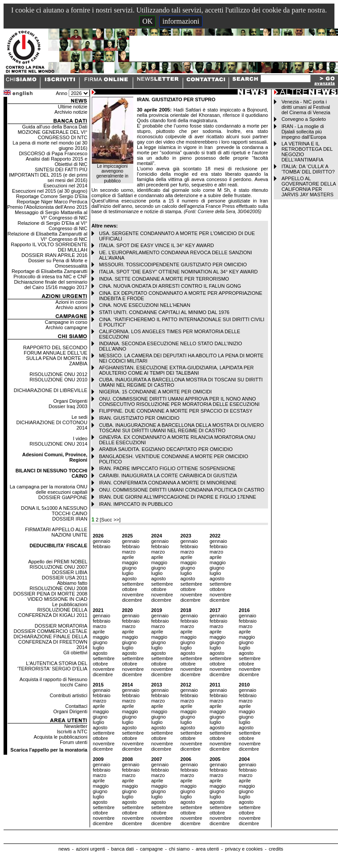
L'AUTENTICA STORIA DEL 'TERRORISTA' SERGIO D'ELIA (52, 666)
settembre (133, 584)
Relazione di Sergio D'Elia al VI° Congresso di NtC (53, 226)
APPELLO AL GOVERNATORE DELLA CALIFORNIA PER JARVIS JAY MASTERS (309, 186)
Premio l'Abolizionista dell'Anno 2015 (47, 207)
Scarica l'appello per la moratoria (49, 750)
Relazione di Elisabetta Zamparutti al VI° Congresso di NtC (47, 236)
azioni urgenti (90, 849)
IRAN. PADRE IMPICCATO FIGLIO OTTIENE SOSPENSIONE (167, 468)
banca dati (122, 849)
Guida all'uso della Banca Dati (54, 127)
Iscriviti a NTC (72, 732)
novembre (133, 595)
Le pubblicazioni (70, 604)
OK (147, 21)
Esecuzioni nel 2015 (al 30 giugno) (50, 191)
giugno (129, 568)
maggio (130, 562)
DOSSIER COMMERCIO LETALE (50, 631)
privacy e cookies (244, 849)
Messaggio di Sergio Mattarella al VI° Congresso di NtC (51, 215)
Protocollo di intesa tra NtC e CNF (50, 277)
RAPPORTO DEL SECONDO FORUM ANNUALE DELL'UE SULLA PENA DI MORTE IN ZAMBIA (55, 355)
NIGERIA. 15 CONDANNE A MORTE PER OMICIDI (155, 392)
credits (276, 849)
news (64, 849)
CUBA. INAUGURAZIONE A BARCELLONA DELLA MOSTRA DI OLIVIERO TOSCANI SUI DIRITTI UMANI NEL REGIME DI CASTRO (181, 428)
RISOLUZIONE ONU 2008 (58, 588)
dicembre (132, 600)
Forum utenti (74, 742)
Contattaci (76, 706)
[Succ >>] (110, 520)
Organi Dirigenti (70, 401)
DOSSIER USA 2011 (65, 578)
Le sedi (79, 417)
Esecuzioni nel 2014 (65, 186)
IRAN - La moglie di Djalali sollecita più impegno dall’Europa (304, 132)
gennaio (101, 541)
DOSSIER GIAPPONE (63, 497)
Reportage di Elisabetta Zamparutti (49, 271)
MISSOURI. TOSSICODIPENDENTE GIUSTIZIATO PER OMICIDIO (173, 265)
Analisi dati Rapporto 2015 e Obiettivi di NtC (57, 161)
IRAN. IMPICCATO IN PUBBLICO (136, 504)
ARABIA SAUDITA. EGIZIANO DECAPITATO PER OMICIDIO (166, 449)
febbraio (102, 546)
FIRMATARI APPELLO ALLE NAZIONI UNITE (56, 532)
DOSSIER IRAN (70, 519)
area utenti (207, 849)
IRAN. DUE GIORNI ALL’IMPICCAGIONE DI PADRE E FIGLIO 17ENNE (178, 497)
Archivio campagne (66, 327)
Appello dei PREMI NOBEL (58, 562)
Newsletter (76, 726)
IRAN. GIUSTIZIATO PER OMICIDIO (139, 418)
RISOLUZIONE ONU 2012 (58, 374)
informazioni (181, 21)
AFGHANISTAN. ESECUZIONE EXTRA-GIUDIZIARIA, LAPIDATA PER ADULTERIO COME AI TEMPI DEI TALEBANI (176, 370)
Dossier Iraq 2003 (68, 406)
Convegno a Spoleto (304, 119)
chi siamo (179, 849)
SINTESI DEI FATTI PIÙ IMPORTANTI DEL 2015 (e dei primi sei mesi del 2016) (48, 175)
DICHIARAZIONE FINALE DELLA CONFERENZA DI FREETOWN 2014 (50, 642)
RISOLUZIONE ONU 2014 (58, 444)
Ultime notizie (73, 107)
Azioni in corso (71, 302)
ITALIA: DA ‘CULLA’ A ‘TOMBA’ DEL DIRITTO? (308, 169)
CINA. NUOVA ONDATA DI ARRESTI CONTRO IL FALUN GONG (170, 286)
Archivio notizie (71, 112)
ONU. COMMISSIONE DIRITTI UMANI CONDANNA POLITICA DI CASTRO (182, 490)
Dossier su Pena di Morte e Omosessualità (58, 263)
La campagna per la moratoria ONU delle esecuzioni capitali (49, 489)
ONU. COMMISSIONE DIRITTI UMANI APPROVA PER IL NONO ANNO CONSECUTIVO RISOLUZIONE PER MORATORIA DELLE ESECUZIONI (179, 401)
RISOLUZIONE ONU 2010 (58, 380)
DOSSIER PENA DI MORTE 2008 (50, 594)
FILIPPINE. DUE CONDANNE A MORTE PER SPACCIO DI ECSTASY (176, 411)
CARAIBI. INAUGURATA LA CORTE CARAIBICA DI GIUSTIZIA (168, 475)
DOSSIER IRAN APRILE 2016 (54, 255)
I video (80, 438)
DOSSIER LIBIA (69, 572)
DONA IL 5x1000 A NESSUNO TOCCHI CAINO (54, 511)
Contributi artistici (69, 695)
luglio (128, 573)
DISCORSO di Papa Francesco (53, 153)
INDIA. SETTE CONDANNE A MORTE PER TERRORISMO (164, 279)
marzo (129, 552)
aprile (128, 557)
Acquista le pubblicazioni (60, 737)
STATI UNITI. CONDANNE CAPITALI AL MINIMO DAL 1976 (164, 312)
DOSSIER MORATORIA (61, 626)
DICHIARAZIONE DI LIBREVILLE (51, 390)
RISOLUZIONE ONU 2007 (58, 567)
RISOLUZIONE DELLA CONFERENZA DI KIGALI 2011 (53, 612)
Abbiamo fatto (72, 583)
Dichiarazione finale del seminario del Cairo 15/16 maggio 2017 (50, 285)
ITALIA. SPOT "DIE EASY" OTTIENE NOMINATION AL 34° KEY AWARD (178, 272)
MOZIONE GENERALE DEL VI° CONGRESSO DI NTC (53, 135)
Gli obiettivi (75, 653)
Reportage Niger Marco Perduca (52, 202)
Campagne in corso (66, 322)
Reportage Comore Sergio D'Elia (52, 196)
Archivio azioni (72, 307)
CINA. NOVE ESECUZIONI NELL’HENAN (145, 305)
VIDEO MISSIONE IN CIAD (57, 599)
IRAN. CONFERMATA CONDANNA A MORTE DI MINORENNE (168, 483)
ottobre (129, 589)
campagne (151, 849)
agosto (129, 579)
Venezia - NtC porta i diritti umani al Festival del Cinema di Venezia (306, 107)
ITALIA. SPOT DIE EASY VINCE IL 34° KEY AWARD (157, 245)
